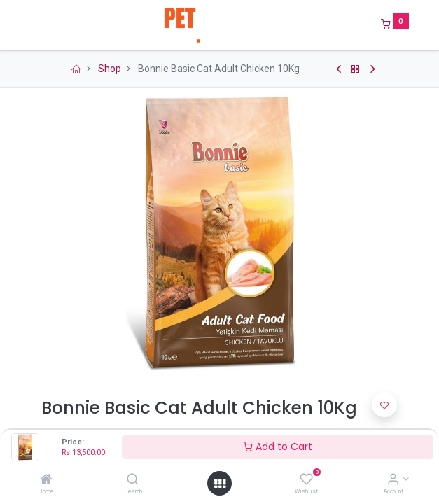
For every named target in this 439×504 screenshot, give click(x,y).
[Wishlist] (306, 480)
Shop (110, 69)
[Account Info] (393, 480)
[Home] (46, 480)
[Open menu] (220, 484)
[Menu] (32, 25)
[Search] (133, 480)
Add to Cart (278, 447)
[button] (384, 405)
